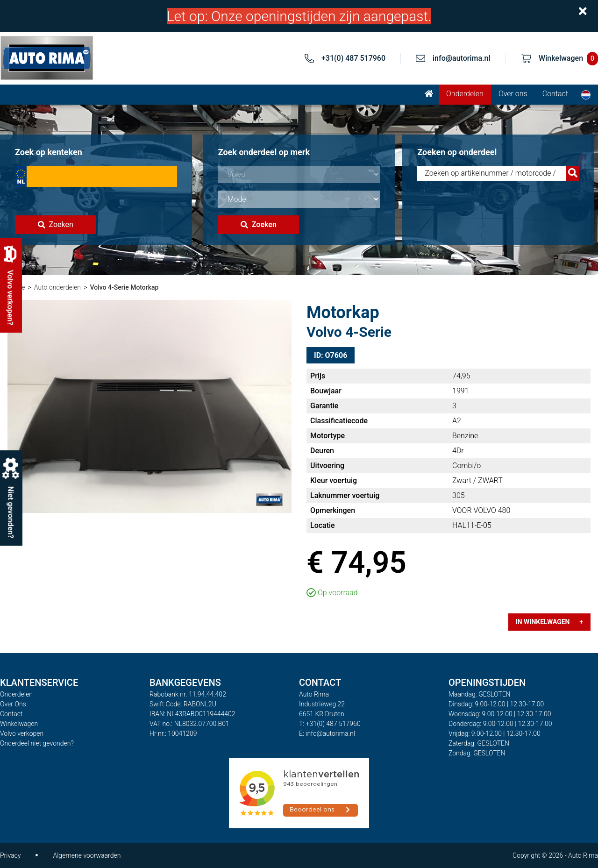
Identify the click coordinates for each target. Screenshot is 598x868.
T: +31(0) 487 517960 (330, 724)
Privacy (10, 855)
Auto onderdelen (57, 287)
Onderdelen (465, 94)
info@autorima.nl (462, 58)
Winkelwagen (19, 724)
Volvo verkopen (22, 733)
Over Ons (13, 704)
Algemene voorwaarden (87, 855)
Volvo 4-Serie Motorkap (124, 287)
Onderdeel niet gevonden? (37, 743)
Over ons (513, 94)
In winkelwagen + (549, 622)
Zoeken (56, 224)
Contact (555, 94)
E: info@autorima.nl (327, 733)
